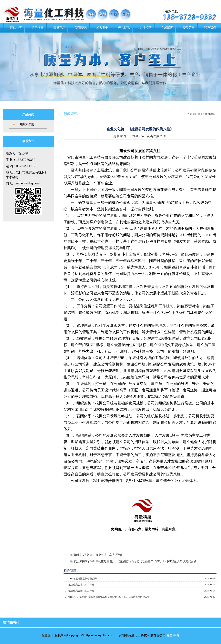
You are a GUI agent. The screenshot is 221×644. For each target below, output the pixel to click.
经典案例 (102, 28)
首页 (200, 114)
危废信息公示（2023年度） (142, 585)
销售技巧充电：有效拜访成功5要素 (98, 555)
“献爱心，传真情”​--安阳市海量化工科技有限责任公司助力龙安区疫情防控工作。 (142, 597)
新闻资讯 (81, 28)
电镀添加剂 (27, 124)
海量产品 (59, 28)
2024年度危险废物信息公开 (142, 579)
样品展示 (124, 28)
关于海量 (38, 28)
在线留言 (167, 28)
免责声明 (173, 635)
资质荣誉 (189, 28)
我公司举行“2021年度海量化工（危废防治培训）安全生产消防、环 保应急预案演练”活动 (135, 561)
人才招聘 (146, 28)
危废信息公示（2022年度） (142, 591)
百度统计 (47, 635)
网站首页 (16, 28)
